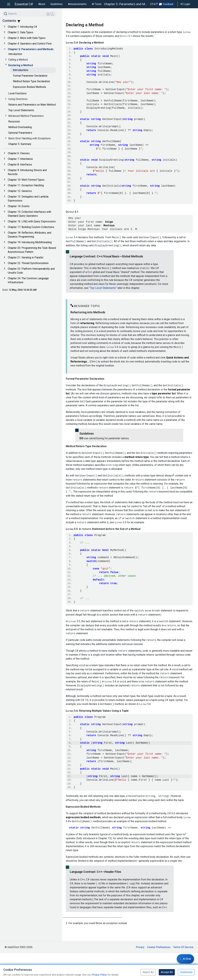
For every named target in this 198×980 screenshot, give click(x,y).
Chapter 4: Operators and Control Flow (30, 44)
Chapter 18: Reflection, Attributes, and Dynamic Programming (29, 235)
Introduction (15, 54)
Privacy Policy (99, 975)
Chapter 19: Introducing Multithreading (30, 242)
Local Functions (17, 93)
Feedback (166, 4)
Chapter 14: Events (19, 206)
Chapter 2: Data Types (20, 32)
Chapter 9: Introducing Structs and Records (27, 172)
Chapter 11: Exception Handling (26, 185)
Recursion (14, 122)
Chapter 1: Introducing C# (22, 27)
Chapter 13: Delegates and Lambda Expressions (28, 199)
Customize (186, 972)
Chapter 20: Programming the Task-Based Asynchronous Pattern (32, 250)
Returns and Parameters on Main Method (32, 105)
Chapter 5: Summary (20, 144)
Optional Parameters (20, 133)
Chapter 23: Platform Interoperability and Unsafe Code (31, 271)
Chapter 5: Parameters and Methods (31, 49)
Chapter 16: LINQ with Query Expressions (32, 221)
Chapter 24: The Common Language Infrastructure (28, 280)
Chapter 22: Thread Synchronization (28, 263)
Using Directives (18, 99)
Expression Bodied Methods (29, 87)
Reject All (148, 972)
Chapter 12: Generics (20, 191)
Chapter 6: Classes (19, 153)
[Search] (30, 14)
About (42, 4)
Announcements (77, 4)
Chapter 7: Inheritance (20, 159)
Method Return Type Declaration (31, 81)
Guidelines (57, 4)
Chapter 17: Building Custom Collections (31, 227)
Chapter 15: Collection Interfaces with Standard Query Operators (29, 214)
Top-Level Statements (21, 110)
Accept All (167, 972)
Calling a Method (18, 60)
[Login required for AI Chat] (185, 959)
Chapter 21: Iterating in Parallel (26, 257)
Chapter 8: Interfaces (20, 165)
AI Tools (97, 4)
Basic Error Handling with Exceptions (29, 138)
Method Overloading (20, 127)
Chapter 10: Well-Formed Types (26, 180)
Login (185, 4)
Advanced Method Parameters (26, 116)
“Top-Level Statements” (103, 302)
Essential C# (24, 4)
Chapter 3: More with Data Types (27, 38)
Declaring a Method (21, 65)
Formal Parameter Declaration (30, 76)
